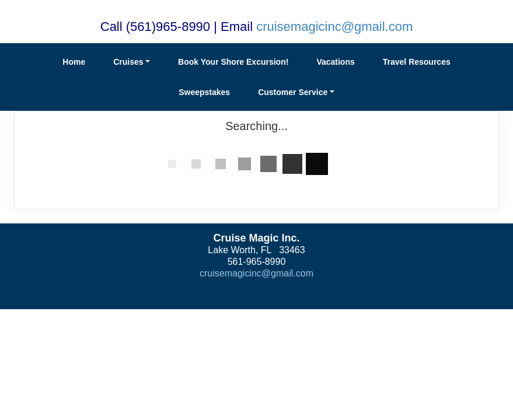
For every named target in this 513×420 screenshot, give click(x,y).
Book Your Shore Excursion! (233, 62)
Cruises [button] (128, 62)
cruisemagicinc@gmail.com (334, 27)
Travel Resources (417, 62)
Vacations (335, 62)
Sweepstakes (204, 92)
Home (74, 62)
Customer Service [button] (293, 92)
